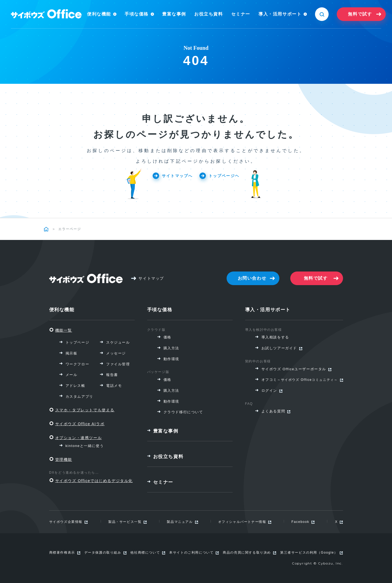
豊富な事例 (174, 14)
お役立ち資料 (209, 14)
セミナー (241, 14)
